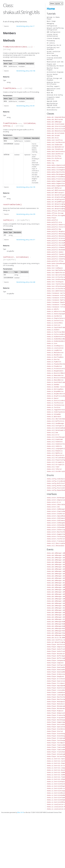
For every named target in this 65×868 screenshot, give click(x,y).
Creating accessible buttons (54, 59)
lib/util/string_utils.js (23, 26)
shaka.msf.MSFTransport (56, 193)
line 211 (33, 240)
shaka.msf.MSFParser (54, 188)
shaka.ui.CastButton (54, 316)
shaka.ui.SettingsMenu (55, 389)
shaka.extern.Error (54, 502)
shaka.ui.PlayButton (54, 366)
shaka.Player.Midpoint (55, 711)
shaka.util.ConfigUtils (56, 426)
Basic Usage (51, 21)
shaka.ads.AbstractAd (55, 120)
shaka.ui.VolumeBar (54, 414)
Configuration (52, 26)
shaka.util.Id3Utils (54, 446)
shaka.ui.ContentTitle (55, 321)
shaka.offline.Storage (55, 213)
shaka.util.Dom (52, 433)
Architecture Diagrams (55, 72)
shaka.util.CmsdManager (56, 423)
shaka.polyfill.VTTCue (55, 261)
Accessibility (52, 110)
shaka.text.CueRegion (55, 268)
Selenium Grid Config (55, 95)
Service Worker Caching (52, 75)
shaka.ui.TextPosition (55, 403)
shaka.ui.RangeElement (55, 371)
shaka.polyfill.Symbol (55, 252)
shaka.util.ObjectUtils (56, 455)
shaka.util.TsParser (54, 469)
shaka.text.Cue (52, 266)
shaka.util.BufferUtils (56, 421)
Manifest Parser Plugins (53, 69)
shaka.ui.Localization (55, 348)
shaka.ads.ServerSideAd (56, 133)
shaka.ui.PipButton (54, 362)
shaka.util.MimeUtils (55, 451)
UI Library (51, 43)
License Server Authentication (52, 35)
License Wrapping (53, 38)
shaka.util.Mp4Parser (55, 453)
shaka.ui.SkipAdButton (55, 391)
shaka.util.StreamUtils (56, 462)
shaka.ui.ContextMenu (55, 323)
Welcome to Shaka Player (53, 18)
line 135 (33, 187)
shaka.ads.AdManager (54, 122)
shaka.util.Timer (53, 467)
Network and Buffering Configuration (55, 29)
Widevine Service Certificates (53, 83)
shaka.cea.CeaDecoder (55, 145)
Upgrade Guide (52, 101)
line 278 (33, 214)
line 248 (33, 282)
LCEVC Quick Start (54, 108)
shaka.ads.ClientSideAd (56, 124)
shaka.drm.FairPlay (54, 156)
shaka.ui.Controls (54, 325)
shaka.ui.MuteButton (54, 355)
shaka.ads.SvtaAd (53, 136)
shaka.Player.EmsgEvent (56, 676)
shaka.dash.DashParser (55, 154)
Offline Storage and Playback (54, 79)
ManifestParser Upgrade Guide (52, 104)
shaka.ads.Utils (53, 138)
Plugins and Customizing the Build (55, 65)
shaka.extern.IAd (53, 507)
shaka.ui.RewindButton (55, 380)
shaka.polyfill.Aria (54, 222)
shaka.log (50, 163)
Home (51, 9)
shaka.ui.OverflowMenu (55, 357)
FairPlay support (53, 86)
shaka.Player (52, 218)
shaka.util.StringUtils (56, 465)
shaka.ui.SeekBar (53, 385)
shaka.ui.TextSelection (56, 405)
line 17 (32, 26)
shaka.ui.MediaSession (55, 353)
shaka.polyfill (52, 220)
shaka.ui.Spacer (53, 398)
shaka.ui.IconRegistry (55, 346)
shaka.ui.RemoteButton (55, 375)
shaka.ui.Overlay (53, 359)
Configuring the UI (54, 45)
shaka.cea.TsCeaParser (55, 149)
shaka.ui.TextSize (54, 407)
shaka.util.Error (53, 435)
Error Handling (52, 56)
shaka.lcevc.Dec (53, 161)
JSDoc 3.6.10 (20, 812)
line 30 (32, 106)
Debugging (50, 24)
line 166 (33, 71)
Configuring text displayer (53, 48)
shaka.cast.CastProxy (55, 140)
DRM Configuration (54, 32)
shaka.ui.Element (53, 330)
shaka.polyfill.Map (54, 229)
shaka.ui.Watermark (54, 417)
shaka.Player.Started (55, 731)
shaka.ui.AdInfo (53, 309)
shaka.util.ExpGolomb (55, 439)
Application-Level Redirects (54, 90)
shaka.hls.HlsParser (54, 158)
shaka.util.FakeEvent (55, 442)
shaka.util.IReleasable (56, 546)
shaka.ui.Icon (52, 343)
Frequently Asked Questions (53, 98)
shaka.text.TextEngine (55, 282)
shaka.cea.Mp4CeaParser (56, 147)
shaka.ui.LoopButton (54, 350)
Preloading (51, 41)
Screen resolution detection (54, 52)
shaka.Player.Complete (55, 663)
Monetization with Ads (55, 62)
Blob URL (50, 93)
